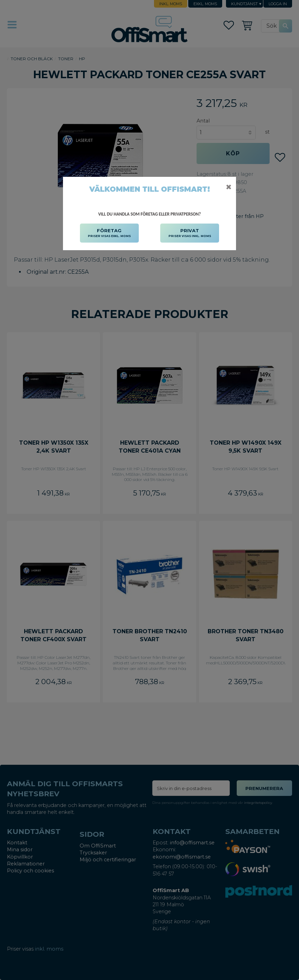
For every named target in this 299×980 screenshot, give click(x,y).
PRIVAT (190, 233)
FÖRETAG (109, 233)
